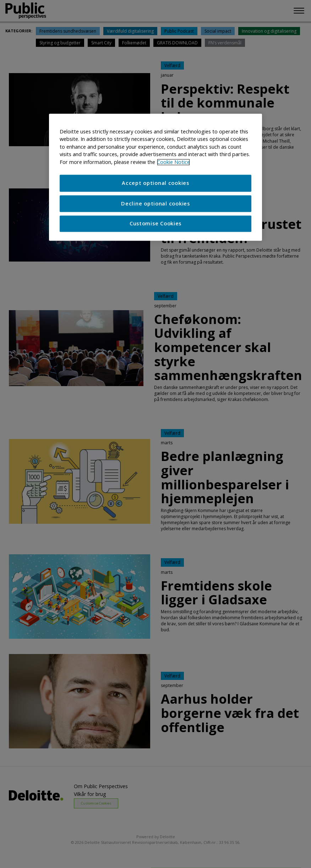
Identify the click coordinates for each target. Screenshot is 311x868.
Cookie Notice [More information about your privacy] (173, 162)
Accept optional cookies (155, 183)
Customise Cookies (155, 224)
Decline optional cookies (155, 204)
